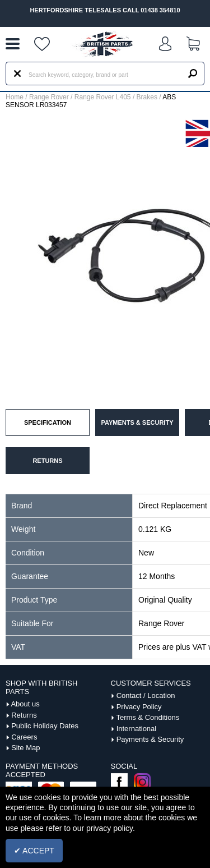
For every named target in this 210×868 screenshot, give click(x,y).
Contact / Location (146, 695)
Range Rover (49, 97)
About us (25, 704)
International (137, 729)
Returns (24, 715)
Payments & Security (150, 739)
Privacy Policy (139, 707)
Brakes (147, 97)
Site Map (25, 748)
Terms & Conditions (148, 717)
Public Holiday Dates (45, 726)
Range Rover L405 (103, 97)
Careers (24, 737)
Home (15, 97)
